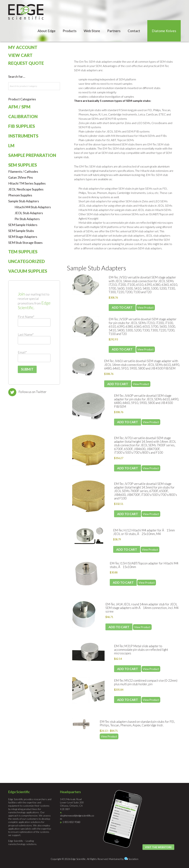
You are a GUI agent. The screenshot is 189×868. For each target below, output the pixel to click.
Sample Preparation (32, 155)
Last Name (26, 334)
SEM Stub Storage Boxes (25, 243)
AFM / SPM (19, 107)
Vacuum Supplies (28, 271)
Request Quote (26, 63)
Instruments (23, 136)
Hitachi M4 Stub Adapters (33, 207)
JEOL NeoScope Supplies (26, 189)
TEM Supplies (23, 252)
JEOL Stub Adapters (29, 213)
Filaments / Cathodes (23, 171)
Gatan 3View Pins (21, 177)
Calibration (23, 116)
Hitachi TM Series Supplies (27, 183)
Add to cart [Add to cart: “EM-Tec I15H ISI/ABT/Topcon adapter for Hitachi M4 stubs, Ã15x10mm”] (123, 582)
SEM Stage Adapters (23, 237)
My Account (23, 47)
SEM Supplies (23, 165)
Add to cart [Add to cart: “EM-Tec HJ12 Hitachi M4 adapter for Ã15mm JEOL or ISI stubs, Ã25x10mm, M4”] (127, 549)
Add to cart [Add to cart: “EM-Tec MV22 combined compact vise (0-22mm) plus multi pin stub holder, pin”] (128, 700)
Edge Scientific (26, 12)
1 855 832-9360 (71, 822)
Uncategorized (26, 261)
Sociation (133, 859)
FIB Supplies (22, 126)
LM (11, 146)
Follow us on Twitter (33, 392)
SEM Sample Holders (23, 225)
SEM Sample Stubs (21, 231)
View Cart (20, 55)
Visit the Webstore (158, 847)
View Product (146, 308)
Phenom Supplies (20, 195)
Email (22, 352)
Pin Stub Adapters (27, 219)
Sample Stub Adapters (96, 268)
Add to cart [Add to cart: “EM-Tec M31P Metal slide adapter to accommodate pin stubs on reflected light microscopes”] (128, 669)
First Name (26, 317)
